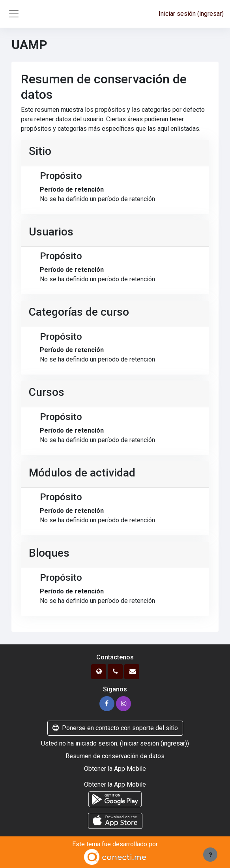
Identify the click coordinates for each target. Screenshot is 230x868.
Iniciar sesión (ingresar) (191, 14)
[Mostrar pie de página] (210, 855)
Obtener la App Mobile (115, 769)
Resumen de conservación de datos (115, 756)
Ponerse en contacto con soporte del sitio (115, 728)
